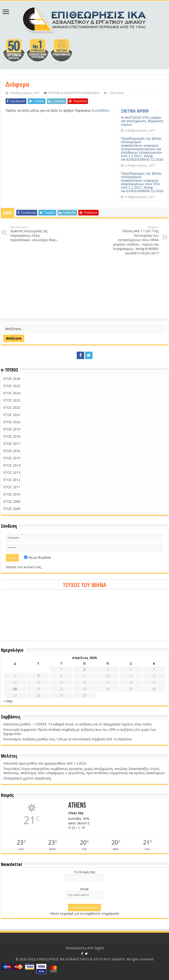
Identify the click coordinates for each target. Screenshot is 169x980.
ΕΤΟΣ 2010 (12, 494)
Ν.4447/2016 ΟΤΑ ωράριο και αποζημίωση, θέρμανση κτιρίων (142, 121)
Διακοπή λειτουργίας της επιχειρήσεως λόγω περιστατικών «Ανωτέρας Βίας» (34, 234)
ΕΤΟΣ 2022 (12, 407)
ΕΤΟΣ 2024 (12, 393)
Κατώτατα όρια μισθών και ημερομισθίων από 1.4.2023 (45, 763)
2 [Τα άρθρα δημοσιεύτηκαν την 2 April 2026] (84, 669)
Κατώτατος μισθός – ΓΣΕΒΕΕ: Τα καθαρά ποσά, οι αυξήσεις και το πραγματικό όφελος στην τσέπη (77, 724)
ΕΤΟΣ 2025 (12, 386)
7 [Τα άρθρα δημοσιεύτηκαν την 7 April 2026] (38, 676)
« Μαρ (8, 701)
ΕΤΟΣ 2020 (12, 422)
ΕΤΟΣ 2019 (12, 429)
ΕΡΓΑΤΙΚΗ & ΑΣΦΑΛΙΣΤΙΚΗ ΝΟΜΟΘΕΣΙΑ (74, 93)
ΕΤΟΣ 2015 (12, 458)
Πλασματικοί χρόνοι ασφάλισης (27, 778)
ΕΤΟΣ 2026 (12, 379)
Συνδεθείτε (101, 110)
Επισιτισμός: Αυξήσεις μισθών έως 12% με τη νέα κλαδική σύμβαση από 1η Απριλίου (68, 739)
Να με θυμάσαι (38, 557)
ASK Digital (95, 948)
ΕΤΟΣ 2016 (12, 451)
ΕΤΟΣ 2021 (12, 415)
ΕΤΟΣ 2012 (12, 480)
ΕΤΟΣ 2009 (12, 501)
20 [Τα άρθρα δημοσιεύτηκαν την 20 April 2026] (15, 689)
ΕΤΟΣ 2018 (12, 436)
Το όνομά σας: (85, 872)
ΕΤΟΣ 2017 (12, 444)
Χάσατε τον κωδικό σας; (24, 567)
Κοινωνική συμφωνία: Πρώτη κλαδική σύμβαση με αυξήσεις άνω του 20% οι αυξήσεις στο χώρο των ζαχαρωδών (80, 732)
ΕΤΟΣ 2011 (12, 487)
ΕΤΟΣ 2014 (12, 465)
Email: (85, 889)
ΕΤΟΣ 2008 (12, 509)
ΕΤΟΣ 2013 (12, 473)
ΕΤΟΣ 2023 (12, 400)
